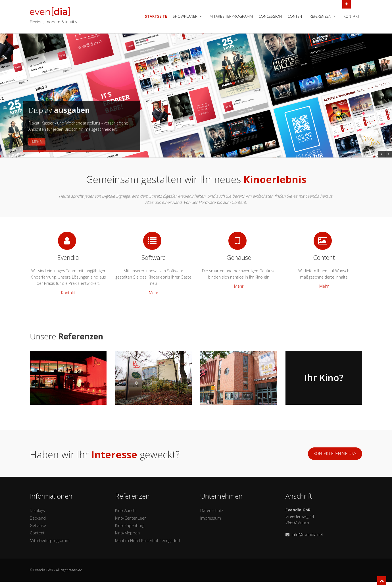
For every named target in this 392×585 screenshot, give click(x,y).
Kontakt (351, 16)
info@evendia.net (307, 535)
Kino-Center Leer (130, 518)
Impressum (211, 518)
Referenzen (323, 16)
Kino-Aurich (125, 510)
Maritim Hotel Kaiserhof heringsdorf (148, 541)
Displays (37, 510)
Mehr (37, 142)
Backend (38, 518)
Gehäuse (38, 525)
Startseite (156, 16)
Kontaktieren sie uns (335, 454)
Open (347, 4)
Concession (270, 16)
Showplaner (188, 16)
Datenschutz (212, 510)
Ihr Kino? (324, 378)
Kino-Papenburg (130, 525)
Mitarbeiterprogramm (231, 16)
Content (296, 16)
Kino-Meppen (127, 533)
